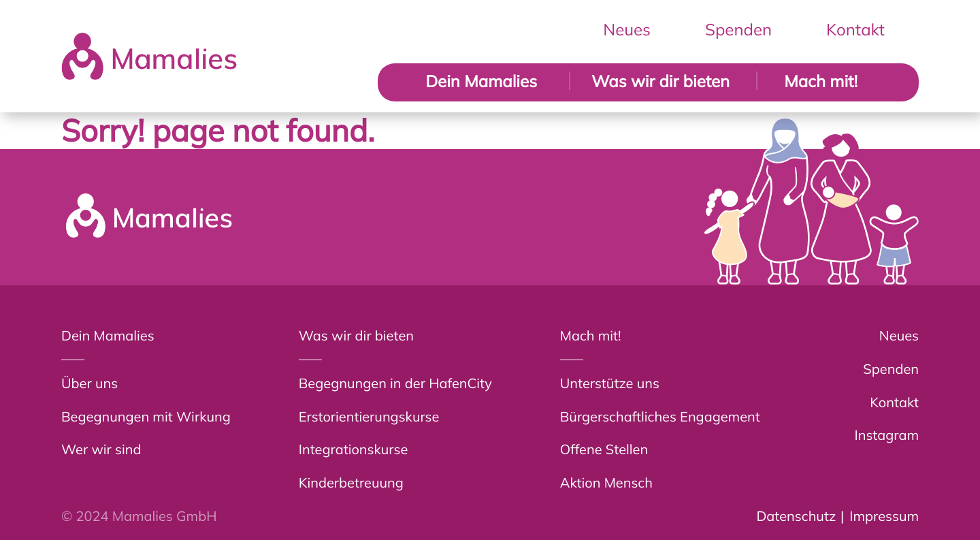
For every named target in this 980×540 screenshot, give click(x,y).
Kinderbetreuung (351, 482)
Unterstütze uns (610, 383)
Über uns (89, 383)
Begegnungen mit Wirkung (146, 416)
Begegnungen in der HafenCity (395, 383)
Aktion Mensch (606, 482)
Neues (627, 29)
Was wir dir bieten (660, 81)
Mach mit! (821, 81)
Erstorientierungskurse (369, 416)
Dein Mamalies (481, 81)
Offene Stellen (604, 449)
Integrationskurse (354, 449)
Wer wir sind (101, 449)
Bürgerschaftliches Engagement (660, 416)
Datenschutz (796, 516)
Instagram (887, 435)
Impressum (884, 516)
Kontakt (855, 29)
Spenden (738, 29)
